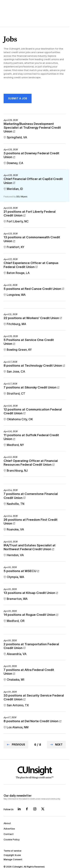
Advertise (9, 829)
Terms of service (13, 851)
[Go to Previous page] (16, 745)
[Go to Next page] (56, 745)
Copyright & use (12, 855)
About (7, 823)
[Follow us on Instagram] (35, 809)
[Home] (35, 773)
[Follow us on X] (43, 809)
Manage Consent (13, 859)
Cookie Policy (12, 840)
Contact (9, 834)
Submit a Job (18, 98)
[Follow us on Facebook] (27, 809)
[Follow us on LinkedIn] (19, 809)
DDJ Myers (22, 196)
